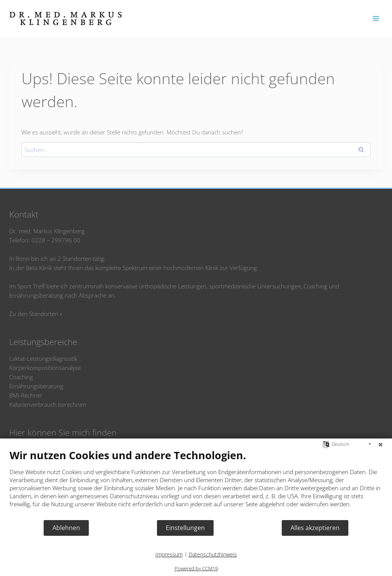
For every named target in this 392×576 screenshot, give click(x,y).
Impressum (169, 554)
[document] (196, 484)
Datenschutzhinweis (213, 554)
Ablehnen (66, 528)
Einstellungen (185, 528)
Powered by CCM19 (196, 568)
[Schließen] (381, 444)
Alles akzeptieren (315, 528)
